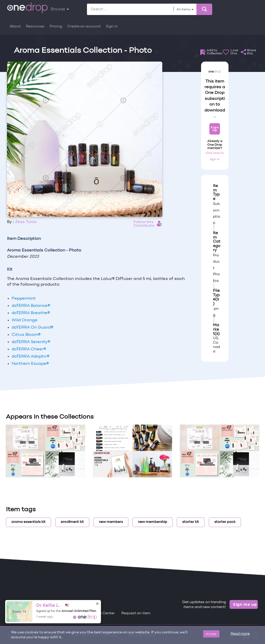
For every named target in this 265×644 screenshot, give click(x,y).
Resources (35, 27)
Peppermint (24, 299)
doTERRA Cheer (29, 349)
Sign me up (245, 604)
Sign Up (215, 129)
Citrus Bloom (26, 335)
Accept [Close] (211, 634)
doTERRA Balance (31, 306)
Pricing (56, 27)
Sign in (112, 27)
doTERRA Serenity (31, 342)
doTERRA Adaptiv (31, 357)
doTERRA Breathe (31, 313)
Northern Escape (30, 364)
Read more (240, 634)
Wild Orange (25, 320)
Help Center (104, 613)
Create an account (84, 27)
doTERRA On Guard (32, 328)
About (15, 27)
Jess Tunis (26, 222)
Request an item (136, 613)
